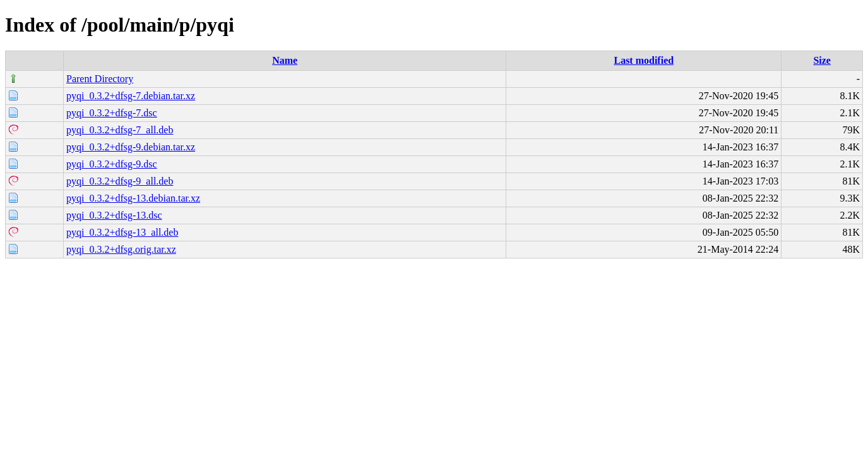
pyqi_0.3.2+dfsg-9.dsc (112, 164)
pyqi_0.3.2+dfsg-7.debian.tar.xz (131, 96)
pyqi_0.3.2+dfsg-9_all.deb (120, 181)
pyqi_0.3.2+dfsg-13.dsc (114, 215)
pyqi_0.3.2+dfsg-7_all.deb (120, 130)
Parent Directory (100, 79)
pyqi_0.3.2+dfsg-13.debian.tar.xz (133, 198)
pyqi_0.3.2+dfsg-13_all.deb (122, 232)
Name (285, 60)
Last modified (644, 60)
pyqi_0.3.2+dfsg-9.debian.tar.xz (131, 147)
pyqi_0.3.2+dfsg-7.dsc (112, 113)
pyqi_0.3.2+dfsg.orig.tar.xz (121, 249)
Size (822, 60)
